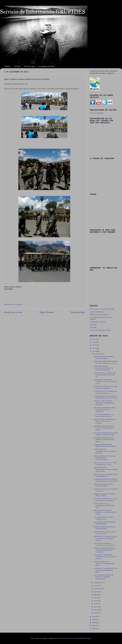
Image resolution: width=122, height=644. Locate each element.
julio (96, 595)
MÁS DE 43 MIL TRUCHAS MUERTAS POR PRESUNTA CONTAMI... (104, 403)
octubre (97, 586)
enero (96, 613)
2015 (94, 339)
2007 (94, 626)
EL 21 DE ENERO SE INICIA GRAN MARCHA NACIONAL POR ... (106, 434)
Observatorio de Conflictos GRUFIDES (102, 309)
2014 (94, 342)
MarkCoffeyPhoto (68, 638)
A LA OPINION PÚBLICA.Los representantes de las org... (104, 415)
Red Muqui (93, 325)
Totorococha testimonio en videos (100, 330)
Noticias (17, 66)
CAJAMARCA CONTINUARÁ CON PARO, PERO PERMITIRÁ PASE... (106, 570)
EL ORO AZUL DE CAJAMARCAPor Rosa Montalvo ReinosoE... (105, 451)
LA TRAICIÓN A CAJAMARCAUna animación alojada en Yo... (106, 392)
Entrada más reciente (13, 312)
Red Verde (93, 327)
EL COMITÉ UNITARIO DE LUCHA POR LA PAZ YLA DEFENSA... (106, 500)
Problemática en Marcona (98, 322)
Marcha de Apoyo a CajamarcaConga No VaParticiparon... (105, 475)
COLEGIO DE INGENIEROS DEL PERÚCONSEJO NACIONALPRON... (105, 458)
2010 (94, 617)
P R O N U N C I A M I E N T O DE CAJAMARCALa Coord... (105, 464)
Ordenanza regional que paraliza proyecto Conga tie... (104, 357)
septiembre (98, 589)
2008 (94, 622)
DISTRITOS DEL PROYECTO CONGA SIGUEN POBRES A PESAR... (104, 428)
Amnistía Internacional (97, 312)
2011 (94, 351)
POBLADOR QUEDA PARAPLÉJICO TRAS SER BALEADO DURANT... (103, 368)
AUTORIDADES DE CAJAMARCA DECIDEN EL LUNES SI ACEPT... (106, 397)
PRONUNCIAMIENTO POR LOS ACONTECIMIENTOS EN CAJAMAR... (105, 550)
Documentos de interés (47, 66)
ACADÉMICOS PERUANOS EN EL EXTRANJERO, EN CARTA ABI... (106, 480)
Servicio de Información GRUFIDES (43, 12)
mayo (96, 601)
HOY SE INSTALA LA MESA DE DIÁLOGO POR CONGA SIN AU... (105, 375)
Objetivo (8, 66)
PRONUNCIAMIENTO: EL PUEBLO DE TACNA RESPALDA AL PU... (106, 362)
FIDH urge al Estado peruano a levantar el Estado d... (103, 485)
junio (96, 598)
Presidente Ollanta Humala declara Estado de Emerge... (105, 528)
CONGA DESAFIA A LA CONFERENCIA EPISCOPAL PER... (104, 505)
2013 (94, 345)
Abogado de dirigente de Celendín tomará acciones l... (104, 495)
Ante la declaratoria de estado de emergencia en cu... (104, 518)
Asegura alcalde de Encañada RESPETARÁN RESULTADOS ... (105, 445)
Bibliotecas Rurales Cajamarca (99, 314)
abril (96, 604)
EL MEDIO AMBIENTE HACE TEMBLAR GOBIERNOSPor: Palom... (104, 439)
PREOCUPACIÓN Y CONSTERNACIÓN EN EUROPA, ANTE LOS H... (106, 469)
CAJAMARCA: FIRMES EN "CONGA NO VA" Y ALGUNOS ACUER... (105, 557)
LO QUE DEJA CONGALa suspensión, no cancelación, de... (105, 544)
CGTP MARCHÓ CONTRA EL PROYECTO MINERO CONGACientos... (104, 577)
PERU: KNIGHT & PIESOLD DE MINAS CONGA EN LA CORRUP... (104, 421)
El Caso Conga (29, 66)
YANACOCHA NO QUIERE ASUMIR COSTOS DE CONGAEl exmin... (106, 381)
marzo (96, 607)
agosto (96, 592)
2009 (94, 620)
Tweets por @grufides (97, 113)
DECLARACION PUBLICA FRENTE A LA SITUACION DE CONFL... (105, 512)
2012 (94, 348)
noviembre (98, 583)
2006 (94, 629)
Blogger (88, 638)
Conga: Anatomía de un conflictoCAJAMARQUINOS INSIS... (104, 563)
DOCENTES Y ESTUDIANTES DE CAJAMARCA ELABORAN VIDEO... (105, 538)
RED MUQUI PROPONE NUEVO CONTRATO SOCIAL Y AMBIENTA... (105, 410)
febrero (96, 610)
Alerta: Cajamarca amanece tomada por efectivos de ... (105, 533)
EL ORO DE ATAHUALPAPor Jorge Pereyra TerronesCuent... (105, 387)
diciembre (97, 354)
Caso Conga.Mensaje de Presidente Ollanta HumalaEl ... (105, 523)
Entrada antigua (78, 312)
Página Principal (46, 312)
